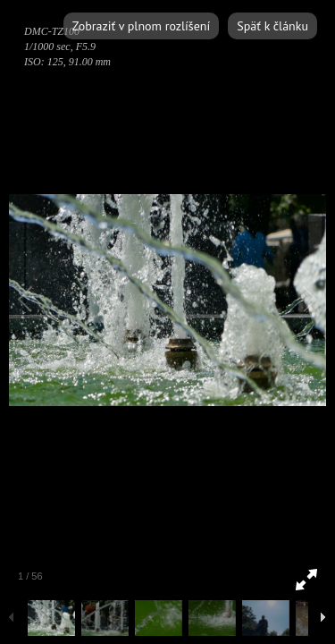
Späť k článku (272, 26)
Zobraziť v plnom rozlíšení (141, 26)
